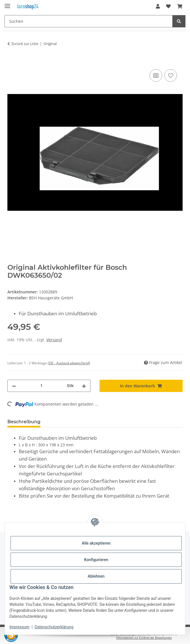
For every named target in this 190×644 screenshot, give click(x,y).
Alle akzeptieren (96, 543)
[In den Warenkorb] (12, 62)
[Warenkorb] (180, 6)
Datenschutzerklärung (54, 627)
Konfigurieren (96, 560)
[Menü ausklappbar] (7, 4)
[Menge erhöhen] (84, 386)
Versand (54, 340)
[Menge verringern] (14, 386)
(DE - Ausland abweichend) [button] (69, 363)
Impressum (19, 627)
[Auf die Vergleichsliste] (156, 75)
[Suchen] (89, 21)
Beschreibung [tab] (24, 422)
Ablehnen (96, 576)
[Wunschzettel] (168, 6)
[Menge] (41, 386)
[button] (158, 6)
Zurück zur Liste (25, 44)
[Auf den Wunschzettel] (171, 75)
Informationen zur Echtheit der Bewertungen (144, 638)
